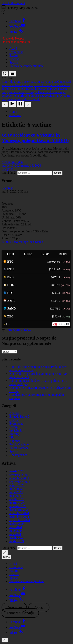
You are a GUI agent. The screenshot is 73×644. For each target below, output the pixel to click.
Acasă (13, 49)
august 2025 (17, 485)
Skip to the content (13, 3)
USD (10, 254)
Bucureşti (7, 188)
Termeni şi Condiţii (20, 613)
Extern (14, 55)
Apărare (14, 413)
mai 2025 (15, 496)
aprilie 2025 (17, 499)
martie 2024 (17, 541)
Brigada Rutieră (19, 417)
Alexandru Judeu (12, 162)
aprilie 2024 (17, 538)
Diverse (14, 59)
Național (15, 441)
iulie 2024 (16, 527)
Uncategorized (18, 455)
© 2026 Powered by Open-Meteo (22, 242)
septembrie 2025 (20, 482)
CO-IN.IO (63, 324)
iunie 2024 (16, 531)
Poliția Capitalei (19, 444)
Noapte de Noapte (13, 38)
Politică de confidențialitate (26, 66)
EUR (28, 254)
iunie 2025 (16, 492)
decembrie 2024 (19, 510)
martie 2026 (17, 471)
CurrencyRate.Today (18, 330)
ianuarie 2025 (18, 506)
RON (63, 254)
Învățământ (16, 430)
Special (14, 62)
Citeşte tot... (9, 169)
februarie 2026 (18, 475)
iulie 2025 (16, 489)
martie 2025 (17, 503)
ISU (12, 437)
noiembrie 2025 (19, 478)
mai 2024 (15, 534)
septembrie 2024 (20, 520)
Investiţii (15, 434)
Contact (39, 607)
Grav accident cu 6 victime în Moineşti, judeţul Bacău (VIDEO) (35, 138)
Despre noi (14, 607)
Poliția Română (19, 448)
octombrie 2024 (19, 517)
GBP (45, 254)
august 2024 (17, 524)
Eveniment (16, 52)
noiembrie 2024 (19, 513)
